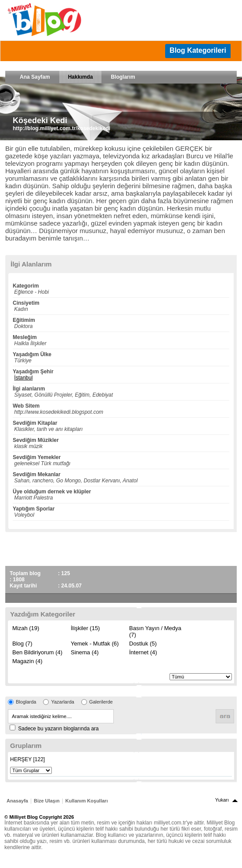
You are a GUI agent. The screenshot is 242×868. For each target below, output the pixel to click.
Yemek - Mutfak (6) (95, 644)
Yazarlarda (62, 702)
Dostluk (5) (143, 644)
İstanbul (23, 378)
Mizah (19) (26, 628)
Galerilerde (101, 702)
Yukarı (222, 800)
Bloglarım (123, 77)
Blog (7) (22, 644)
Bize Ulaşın (47, 801)
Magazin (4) (27, 661)
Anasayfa (17, 801)
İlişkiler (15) (85, 628)
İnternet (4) (143, 652)
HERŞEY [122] (27, 759)
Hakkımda (81, 77)
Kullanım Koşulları (87, 801)
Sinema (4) (85, 652)
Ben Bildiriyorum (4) (37, 652)
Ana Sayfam (35, 77)
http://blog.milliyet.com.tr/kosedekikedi (61, 128)
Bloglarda (26, 702)
